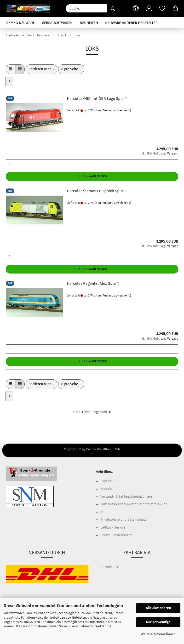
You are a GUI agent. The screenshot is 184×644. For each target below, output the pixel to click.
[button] (136, 8)
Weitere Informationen (158, 634)
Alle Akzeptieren (158, 608)
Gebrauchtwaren (57, 23)
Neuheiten (89, 23)
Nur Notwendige (158, 622)
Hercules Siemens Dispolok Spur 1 (96, 191)
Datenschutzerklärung (95, 626)
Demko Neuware (20, 23)
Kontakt (106, 489)
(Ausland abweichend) (116, 110)
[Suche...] (113, 8)
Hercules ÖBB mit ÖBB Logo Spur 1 (97, 99)
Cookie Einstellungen (116, 535)
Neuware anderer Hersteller (131, 23)
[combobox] (41, 69)
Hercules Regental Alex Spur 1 (93, 283)
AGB (103, 512)
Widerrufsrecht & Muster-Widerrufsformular (134, 504)
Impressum (109, 481)
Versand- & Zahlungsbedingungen (126, 497)
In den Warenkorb (92, 176)
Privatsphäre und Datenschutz (123, 520)
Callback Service (113, 527)
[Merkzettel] (162, 8)
